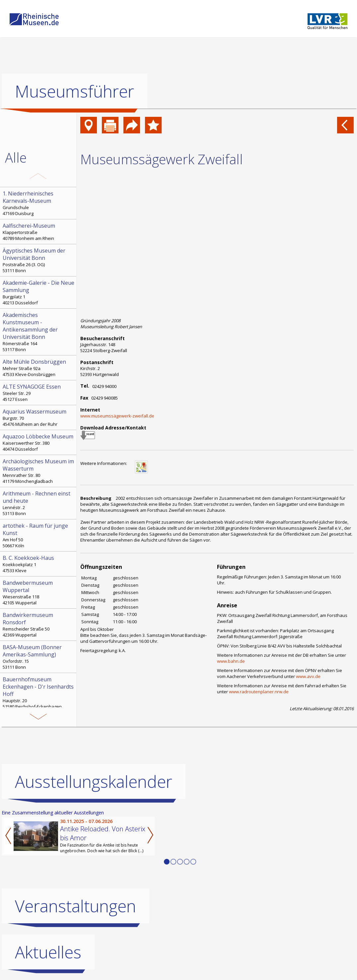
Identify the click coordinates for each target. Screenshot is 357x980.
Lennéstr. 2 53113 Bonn (39, 503)
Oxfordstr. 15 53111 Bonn (39, 657)
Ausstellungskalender (94, 782)
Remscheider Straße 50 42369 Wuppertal (39, 625)
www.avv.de (308, 676)
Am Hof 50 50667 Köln (39, 535)
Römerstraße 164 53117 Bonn (39, 332)
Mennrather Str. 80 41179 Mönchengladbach (39, 471)
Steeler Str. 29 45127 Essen (39, 393)
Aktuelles (48, 952)
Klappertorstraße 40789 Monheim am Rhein (39, 232)
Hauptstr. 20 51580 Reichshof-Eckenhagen (39, 693)
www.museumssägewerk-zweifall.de (117, 416)
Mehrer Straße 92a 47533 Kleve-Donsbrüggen (39, 368)
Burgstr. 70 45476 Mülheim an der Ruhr (39, 417)
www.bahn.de (231, 661)
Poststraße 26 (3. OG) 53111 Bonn (39, 260)
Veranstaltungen (75, 906)
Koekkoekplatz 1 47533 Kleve (39, 564)
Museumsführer (74, 91)
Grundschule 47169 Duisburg (39, 203)
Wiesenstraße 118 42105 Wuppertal (39, 592)
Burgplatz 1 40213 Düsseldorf (39, 292)
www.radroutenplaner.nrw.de (259, 692)
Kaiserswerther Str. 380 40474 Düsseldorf (39, 442)
